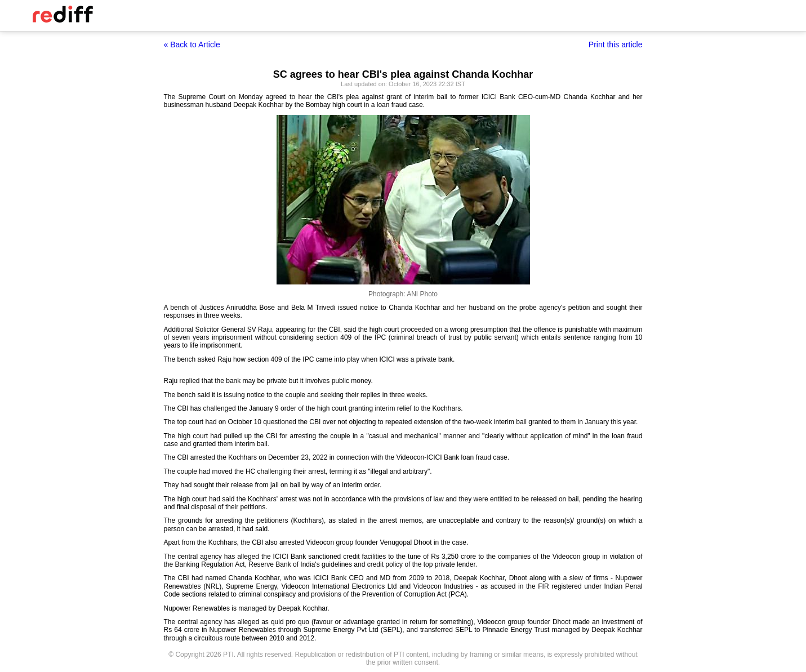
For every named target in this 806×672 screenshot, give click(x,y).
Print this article (616, 44)
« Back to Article (192, 44)
